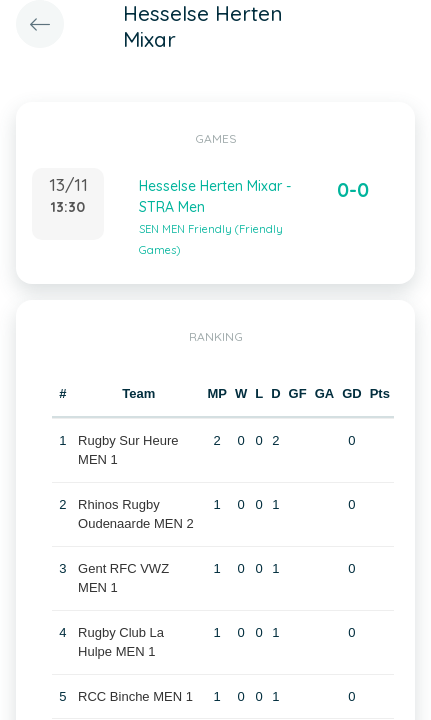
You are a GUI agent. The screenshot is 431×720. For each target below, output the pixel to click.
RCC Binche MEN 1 (135, 696)
